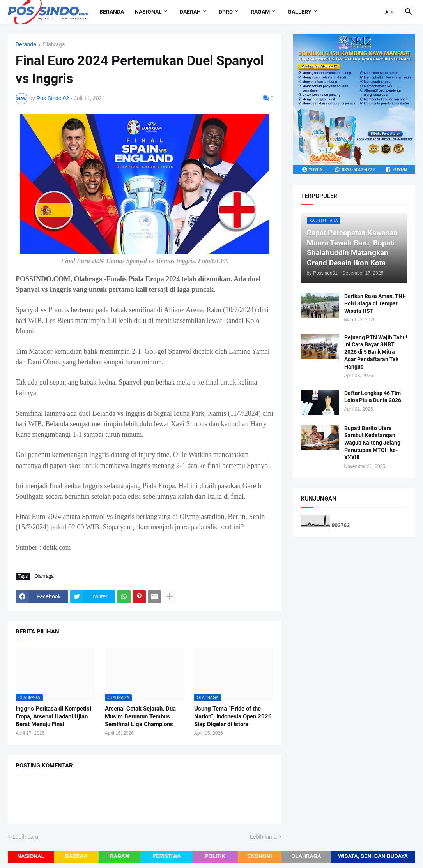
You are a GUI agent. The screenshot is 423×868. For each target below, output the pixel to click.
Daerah (190, 12)
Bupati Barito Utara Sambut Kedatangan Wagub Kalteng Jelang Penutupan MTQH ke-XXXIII (372, 443)
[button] (389, 12)
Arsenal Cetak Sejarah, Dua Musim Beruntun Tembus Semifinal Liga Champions (140, 717)
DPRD (226, 12)
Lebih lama (263, 837)
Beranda (112, 12)
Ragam (260, 12)
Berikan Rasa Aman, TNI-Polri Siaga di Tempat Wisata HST (375, 303)
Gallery (300, 12)
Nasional (148, 12)
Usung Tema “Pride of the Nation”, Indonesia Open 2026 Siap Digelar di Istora (233, 717)
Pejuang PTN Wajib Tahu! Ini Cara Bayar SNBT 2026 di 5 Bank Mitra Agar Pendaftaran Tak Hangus (376, 352)
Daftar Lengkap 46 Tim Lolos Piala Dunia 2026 (373, 397)
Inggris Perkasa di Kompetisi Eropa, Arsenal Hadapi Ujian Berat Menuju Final (53, 717)
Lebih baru (25, 837)
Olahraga (54, 45)
